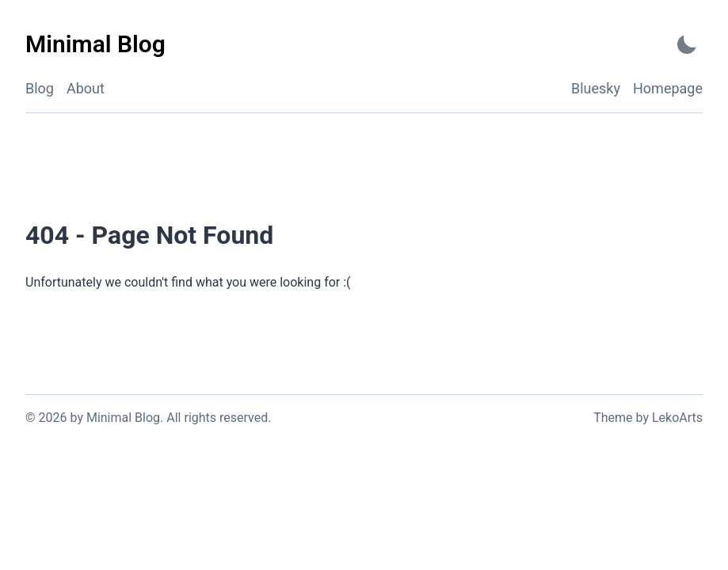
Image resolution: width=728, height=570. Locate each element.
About (86, 88)
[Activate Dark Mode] (687, 45)
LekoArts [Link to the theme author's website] (677, 418)
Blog (40, 88)
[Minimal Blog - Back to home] (95, 45)
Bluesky (596, 88)
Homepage (668, 88)
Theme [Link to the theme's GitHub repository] (613, 418)
